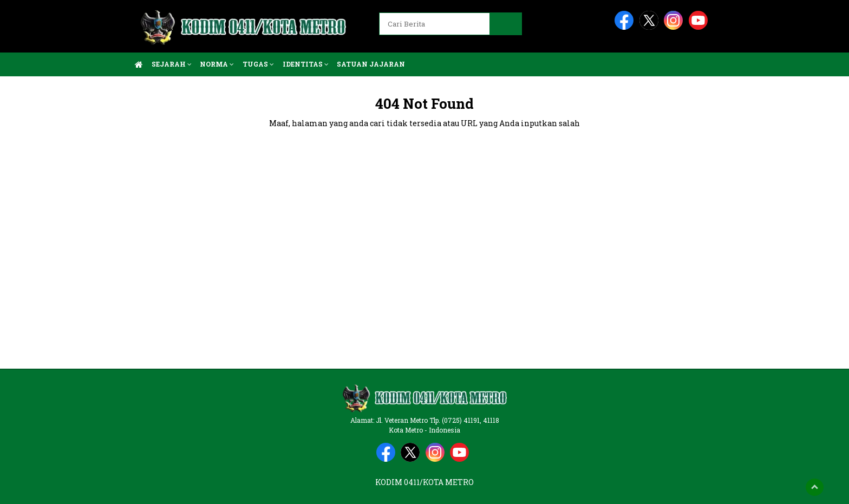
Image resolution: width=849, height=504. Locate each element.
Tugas (258, 64)
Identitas (306, 64)
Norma (217, 64)
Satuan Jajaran (371, 64)
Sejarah (172, 64)
